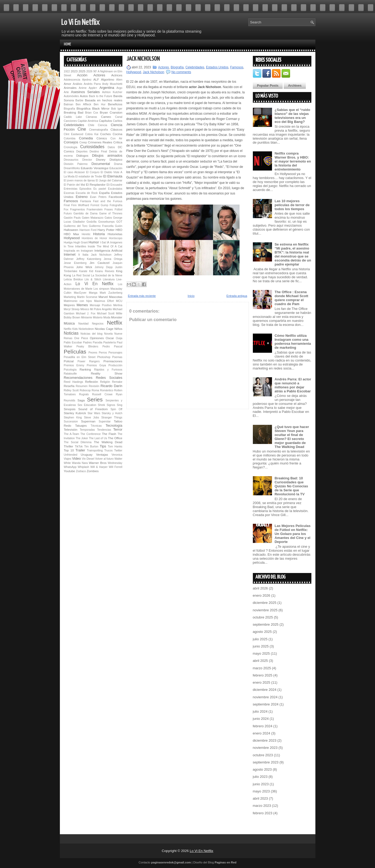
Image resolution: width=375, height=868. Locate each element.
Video (77, 458)
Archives (295, 86)
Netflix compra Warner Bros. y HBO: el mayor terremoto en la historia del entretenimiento (293, 161)
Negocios (98, 324)
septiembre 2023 (266, 762)
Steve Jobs (91, 418)
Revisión (94, 386)
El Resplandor (96, 184)
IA (108, 242)
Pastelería (110, 342)
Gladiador (79, 222)
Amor (68, 84)
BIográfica (83, 108)
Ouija (119, 338)
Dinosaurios (71, 160)
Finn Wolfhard (80, 205)
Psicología (70, 370)
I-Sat (103, 242)
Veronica (117, 455)
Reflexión (91, 382)
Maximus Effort (104, 301)
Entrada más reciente (142, 296)
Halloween (71, 230)
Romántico (107, 390)
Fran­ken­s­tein (95, 209)
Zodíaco (81, 471)
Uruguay (86, 454)
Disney (101, 159)
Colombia (70, 138)
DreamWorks (72, 168)
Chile (91, 125)
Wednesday (115, 463)
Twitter (118, 450)
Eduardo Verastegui (95, 168)
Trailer (80, 450)
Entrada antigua (237, 296)
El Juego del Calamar (109, 180)
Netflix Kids (71, 329)
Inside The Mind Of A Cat (105, 246)
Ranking (85, 369)
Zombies (93, 471)
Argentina (107, 88)
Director (87, 160)
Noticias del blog (91, 334)
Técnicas (96, 426)
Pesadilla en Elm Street (80, 357)
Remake (117, 382)
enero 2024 (262, 733)
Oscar (110, 338)
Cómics (102, 138)
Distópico (116, 159)
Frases (109, 209)
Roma (95, 390)
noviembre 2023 (265, 748)
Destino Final (98, 151)
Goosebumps (106, 222)
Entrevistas (71, 189)
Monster (117, 317)
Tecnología (114, 425)
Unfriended (71, 455)
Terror (118, 429)
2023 (74, 71)
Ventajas (102, 454)
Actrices (117, 75)
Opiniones (97, 338)
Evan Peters (98, 197)
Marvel (103, 297)
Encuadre (116, 185)
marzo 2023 (262, 806)
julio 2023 (260, 777)
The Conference (90, 434)
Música (69, 323)
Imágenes (116, 242)
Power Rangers (88, 361)
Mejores (69, 305)
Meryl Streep (72, 309)
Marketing (70, 297)
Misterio (98, 317)
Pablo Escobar (73, 342)
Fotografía (116, 205)
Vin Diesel (88, 459)
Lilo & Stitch (93, 279)
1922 (67, 71)
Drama (118, 164)
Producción (116, 365)
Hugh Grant (81, 242)
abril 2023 (260, 798)
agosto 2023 (262, 769)
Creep (83, 142)
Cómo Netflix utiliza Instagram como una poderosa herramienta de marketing (293, 342)
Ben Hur (100, 104)
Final (67, 205)
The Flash (109, 434)
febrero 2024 (263, 726)
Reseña (69, 386)
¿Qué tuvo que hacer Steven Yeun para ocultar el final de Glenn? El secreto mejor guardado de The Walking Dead (292, 437)
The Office (115, 438)
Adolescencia (72, 80)
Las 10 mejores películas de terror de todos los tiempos (292, 205)
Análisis (77, 84)
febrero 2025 (263, 675)
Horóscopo (116, 238)
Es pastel (100, 189)
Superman (88, 421)
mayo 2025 (261, 653)
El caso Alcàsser (74, 172)
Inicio (191, 296)
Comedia (86, 138)
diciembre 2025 (265, 603)
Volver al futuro (104, 459)
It (79, 255)
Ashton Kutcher (112, 92)
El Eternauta (113, 176)
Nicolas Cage (104, 329)
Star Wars (94, 413)
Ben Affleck (84, 104)
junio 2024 (261, 719)
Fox (66, 209)
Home (67, 44)
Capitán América (88, 121)
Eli (108, 185)
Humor (94, 242)
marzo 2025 (262, 668)
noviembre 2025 (265, 610)
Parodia (98, 342)
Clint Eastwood (74, 134)
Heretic (86, 234)
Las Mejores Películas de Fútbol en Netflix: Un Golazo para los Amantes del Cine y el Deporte (293, 534)
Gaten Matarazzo (93, 218)
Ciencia (103, 125)
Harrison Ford (88, 230)
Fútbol (119, 209)
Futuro (68, 213)
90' (95, 71)
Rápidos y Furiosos (108, 370)
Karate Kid (86, 271)
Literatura (109, 279)
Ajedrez (87, 80)
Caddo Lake (73, 117)
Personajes (116, 353)
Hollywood (72, 238)
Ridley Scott (71, 390)
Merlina (118, 305)
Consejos (71, 142)
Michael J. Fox (86, 313)
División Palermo (76, 164)
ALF (96, 79)
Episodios (85, 189)
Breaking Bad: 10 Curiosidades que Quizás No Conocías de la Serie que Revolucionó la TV (291, 486)
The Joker (82, 438)
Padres (87, 342)
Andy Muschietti (112, 84)
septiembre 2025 (266, 624)
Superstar (105, 421)
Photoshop (104, 357)
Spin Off (116, 409)
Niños (118, 329)
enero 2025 (262, 682)
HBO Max (72, 234)
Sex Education (87, 405)
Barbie (79, 100)
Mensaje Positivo (101, 305)
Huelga (68, 242)
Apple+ (93, 88)
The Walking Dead (108, 442)
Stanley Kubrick (75, 413)
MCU (119, 301)
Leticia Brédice (73, 279)
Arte (66, 92)
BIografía (69, 109)
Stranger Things (112, 418)
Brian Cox (92, 113)
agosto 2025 (262, 632)
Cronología (71, 147)
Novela (108, 334)
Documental (101, 164)
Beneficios (115, 104)
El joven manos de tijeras (79, 180)
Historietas (115, 234)
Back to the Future (101, 96)
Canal (119, 117)
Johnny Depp (104, 267)
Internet (70, 254)
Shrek (102, 405)
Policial (69, 361)
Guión (119, 226)
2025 (82, 71)
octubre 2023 (263, 755)
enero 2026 (262, 595)
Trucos (108, 450)
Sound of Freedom (93, 409)
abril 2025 (260, 661)
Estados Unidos (217, 67)
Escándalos (115, 189)
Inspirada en (72, 251)
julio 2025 (260, 639)
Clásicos (116, 129)
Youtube (69, 471)
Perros (103, 353)
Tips (103, 446)
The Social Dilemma (78, 442)
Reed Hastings (74, 382)
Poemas (117, 357)
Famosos (71, 201)
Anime (83, 88)
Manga (93, 293)
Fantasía (85, 201)
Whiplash (83, 467)
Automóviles (71, 96)
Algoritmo (108, 79)
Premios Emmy (74, 365)
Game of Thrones (111, 213)
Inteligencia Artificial (108, 250)
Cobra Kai (92, 134)
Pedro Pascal (112, 346)
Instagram (87, 251)
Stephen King (73, 418)
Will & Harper (99, 467)
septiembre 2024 (266, 704)
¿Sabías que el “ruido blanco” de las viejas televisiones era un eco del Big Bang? (292, 116)
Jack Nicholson (101, 255)
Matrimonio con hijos (78, 301)
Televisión (71, 429)
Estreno (82, 197)
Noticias (71, 333)
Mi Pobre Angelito (101, 309)
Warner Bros (98, 463)
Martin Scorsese (87, 297)
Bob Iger (117, 109)
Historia (99, 234)
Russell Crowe (102, 394)
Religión (105, 382)
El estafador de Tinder (89, 176)
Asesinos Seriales (85, 92)
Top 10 (69, 450)
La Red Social (81, 275)
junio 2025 (261, 646)
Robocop (85, 390)
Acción (82, 75)
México (85, 309)
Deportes (82, 151)
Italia (85, 255)
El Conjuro (93, 172)
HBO (119, 230)
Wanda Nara (80, 463)
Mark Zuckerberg (111, 293)
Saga (81, 400)
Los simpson (101, 289)
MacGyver (80, 293)
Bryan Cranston (111, 112)
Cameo (106, 117)
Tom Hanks (115, 447)
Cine (82, 129)
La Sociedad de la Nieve (107, 275)
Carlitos (118, 121)
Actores (99, 75)
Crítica (118, 142)
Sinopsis (70, 409)
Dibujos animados (107, 155)
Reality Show (106, 373)
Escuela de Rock (87, 193)
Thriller (69, 446)
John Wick (84, 267)
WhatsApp (70, 467)
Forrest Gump (99, 205)
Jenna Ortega (113, 259)
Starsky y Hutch (112, 413)
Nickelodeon (86, 329)
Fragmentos (77, 209)
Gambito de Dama (86, 213)
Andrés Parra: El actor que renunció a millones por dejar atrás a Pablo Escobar (293, 385)
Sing (120, 405)
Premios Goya (96, 365)
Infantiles (81, 246)
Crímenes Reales (100, 142)
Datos (111, 147)
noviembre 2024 (265, 697)
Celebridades (74, 125)
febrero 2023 (263, 813)
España (104, 193)
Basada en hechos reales (104, 100)
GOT (119, 222)
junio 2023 (261, 784)
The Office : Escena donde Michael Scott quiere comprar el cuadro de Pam (291, 298)
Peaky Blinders (87, 346)
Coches (105, 134)
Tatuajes (81, 425)
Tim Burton (91, 447)
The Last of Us (98, 438)
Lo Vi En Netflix (80, 23)
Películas (75, 352)
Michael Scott (106, 313)
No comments (181, 72)
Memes (82, 305)
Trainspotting (95, 450)
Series (95, 399)
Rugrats (84, 394)
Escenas (69, 193)
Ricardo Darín (112, 386)
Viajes (68, 459)
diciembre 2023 (265, 740)
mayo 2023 (261, 791)
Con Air (116, 138)
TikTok (79, 447)
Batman (69, 104)
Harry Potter (106, 230)
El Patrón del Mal (75, 185)
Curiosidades (92, 147)
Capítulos (105, 121)
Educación (116, 168)
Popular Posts (268, 86)
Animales (70, 88)
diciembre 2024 (265, 690)
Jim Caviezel (99, 263)
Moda (107, 317)
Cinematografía (98, 130)
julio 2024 (260, 711)
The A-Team (72, 434)
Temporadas (87, 430)
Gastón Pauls (72, 218)
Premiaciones (113, 361)
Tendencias (104, 430)
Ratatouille (70, 374)
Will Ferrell (116, 467)
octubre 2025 (263, 617)
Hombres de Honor (94, 238)
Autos (84, 96)
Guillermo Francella (101, 226)
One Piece (81, 338)
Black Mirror (101, 108)
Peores (93, 353)
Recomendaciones (78, 378)
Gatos (108, 218)
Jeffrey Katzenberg (89, 259)
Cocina (117, 134)
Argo (119, 88)
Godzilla (92, 222)
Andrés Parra (92, 84)
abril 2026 (260, 588)
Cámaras (91, 117)
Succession (71, 421)
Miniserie (86, 317)
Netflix (115, 323)
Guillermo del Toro (76, 226)
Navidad (83, 324)
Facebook (115, 197)
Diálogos (82, 155)
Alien (119, 80)
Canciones (70, 121)
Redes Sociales (109, 378)
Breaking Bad (74, 112)
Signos (111, 405)
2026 (89, 71)
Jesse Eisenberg (75, 263)
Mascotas (116, 297)
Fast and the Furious (108, 201)
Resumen (82, 386)
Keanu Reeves (105, 271)
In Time (69, 246)
